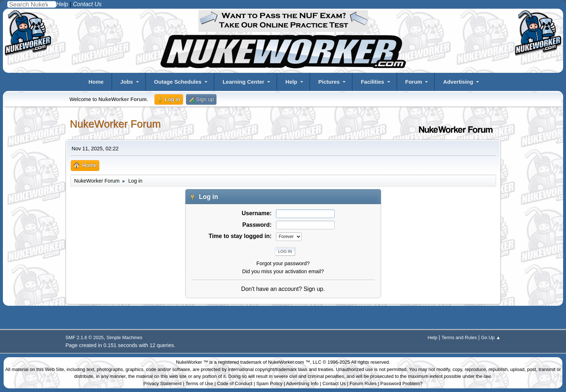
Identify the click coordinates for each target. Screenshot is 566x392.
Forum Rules (363, 383)
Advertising (458, 82)
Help (291, 82)
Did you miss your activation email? (283, 271)
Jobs (127, 82)
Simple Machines (125, 337)
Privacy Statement (163, 383)
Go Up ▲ (491, 337)
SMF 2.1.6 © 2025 (85, 337)
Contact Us (334, 383)
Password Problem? (401, 383)
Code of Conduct (235, 383)
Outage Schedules (178, 82)
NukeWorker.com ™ (289, 362)
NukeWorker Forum (115, 124)
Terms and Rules (459, 337)
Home (96, 82)
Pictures (329, 82)
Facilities (372, 82)
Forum (414, 82)
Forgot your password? (283, 263)
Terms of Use (199, 383)
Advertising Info (302, 383)
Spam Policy (269, 383)
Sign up (313, 289)
